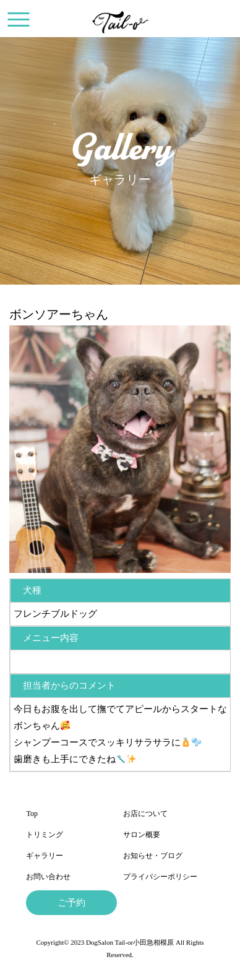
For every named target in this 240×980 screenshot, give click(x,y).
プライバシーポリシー (160, 877)
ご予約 (71, 903)
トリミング (45, 835)
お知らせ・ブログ (153, 856)
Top (32, 814)
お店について (145, 814)
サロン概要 (142, 835)
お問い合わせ (48, 877)
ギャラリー (45, 856)
